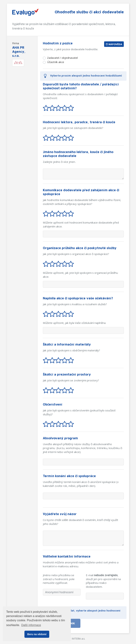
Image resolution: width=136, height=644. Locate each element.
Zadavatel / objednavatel (62, 58)
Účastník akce (56, 62)
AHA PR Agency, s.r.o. (19, 51)
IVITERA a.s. (78, 639)
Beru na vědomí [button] (37, 634)
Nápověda (114, 44)
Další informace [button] (31, 625)
